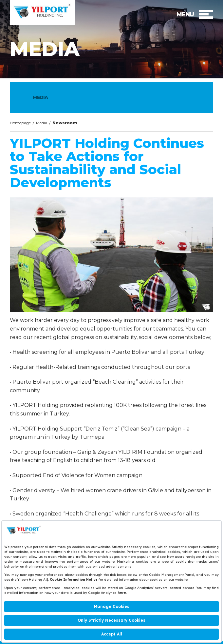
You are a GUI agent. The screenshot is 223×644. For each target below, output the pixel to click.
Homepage (20, 123)
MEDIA (40, 97)
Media (42, 123)
